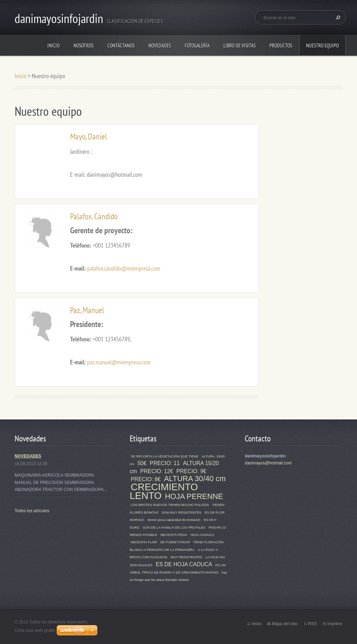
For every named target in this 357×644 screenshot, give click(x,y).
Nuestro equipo (322, 46)
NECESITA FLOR (144, 542)
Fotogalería (197, 46)
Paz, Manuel (87, 310)
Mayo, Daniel (89, 137)
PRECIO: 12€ (157, 471)
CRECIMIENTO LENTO (164, 491)
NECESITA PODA (174, 535)
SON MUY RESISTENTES (182, 512)
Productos (281, 46)
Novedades (160, 46)
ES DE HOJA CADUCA (184, 564)
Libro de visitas (240, 46)
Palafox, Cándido (94, 216)
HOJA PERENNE (194, 496)
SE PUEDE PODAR (175, 542)
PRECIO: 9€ (191, 471)
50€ (142, 463)
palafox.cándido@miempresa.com (124, 268)
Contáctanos (121, 46)
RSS (313, 624)
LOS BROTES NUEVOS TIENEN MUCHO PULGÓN (170, 505)
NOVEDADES (28, 456)
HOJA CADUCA (202, 535)
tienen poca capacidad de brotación (174, 520)
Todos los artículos (32, 511)
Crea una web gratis (35, 630)
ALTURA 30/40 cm (195, 479)
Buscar (337, 17)
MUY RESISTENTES (186, 557)
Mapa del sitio (285, 624)
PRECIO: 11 (165, 463)
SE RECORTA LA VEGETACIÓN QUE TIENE (165, 456)
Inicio (54, 46)
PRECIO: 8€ (146, 479)
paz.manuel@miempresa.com (119, 362)
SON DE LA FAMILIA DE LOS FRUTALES (174, 527)
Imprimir (335, 624)
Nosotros (83, 46)
